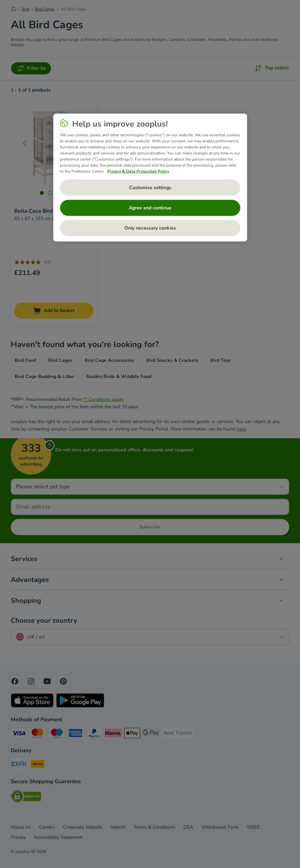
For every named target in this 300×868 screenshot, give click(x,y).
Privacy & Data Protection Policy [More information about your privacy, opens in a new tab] (138, 171)
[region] (150, 177)
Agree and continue (150, 208)
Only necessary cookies (150, 228)
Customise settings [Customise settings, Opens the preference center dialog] (150, 188)
